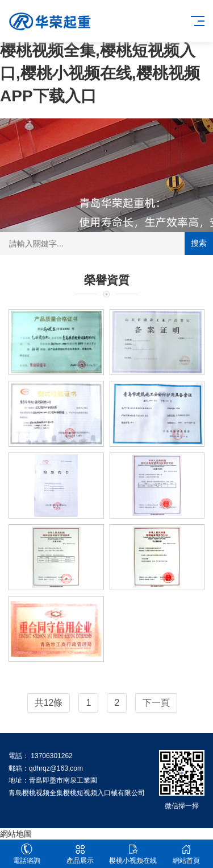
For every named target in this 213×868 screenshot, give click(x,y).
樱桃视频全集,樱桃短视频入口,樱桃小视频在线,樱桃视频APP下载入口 (100, 73)
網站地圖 (16, 834)
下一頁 (156, 703)
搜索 (199, 243)
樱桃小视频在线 (133, 854)
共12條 (49, 703)
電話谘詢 (27, 854)
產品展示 (80, 854)
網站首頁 (186, 854)
